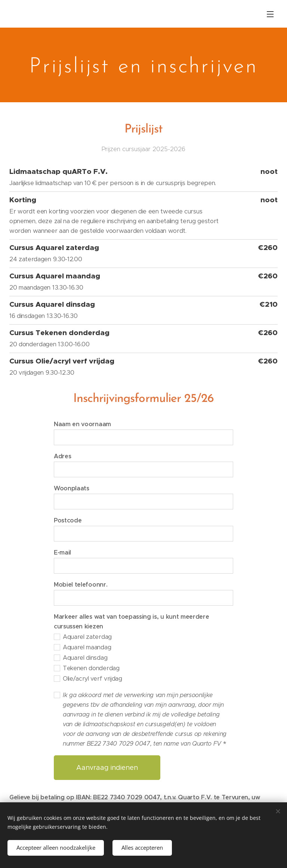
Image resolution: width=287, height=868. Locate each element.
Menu (270, 14)
